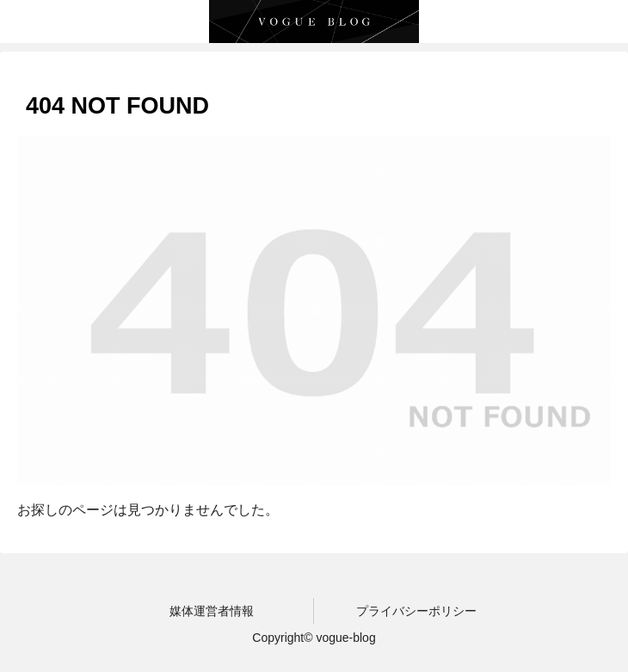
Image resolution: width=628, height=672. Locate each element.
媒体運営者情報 (212, 611)
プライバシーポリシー (416, 611)
